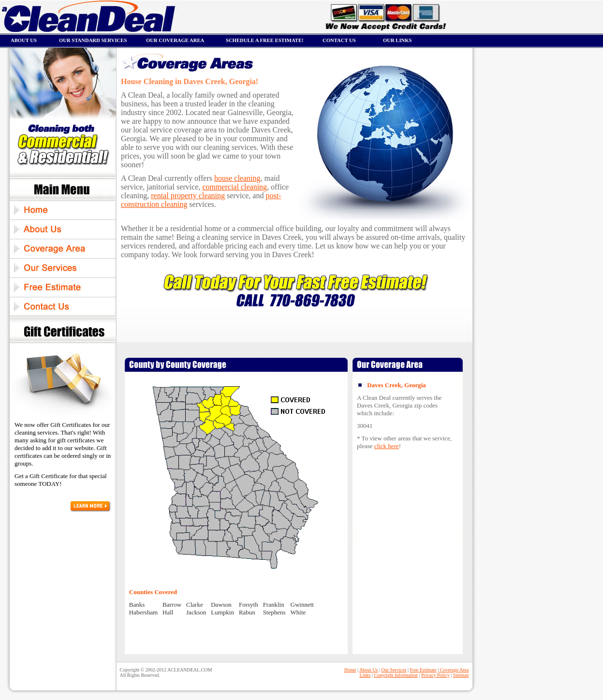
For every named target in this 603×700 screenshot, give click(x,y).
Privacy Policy (435, 675)
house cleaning (237, 178)
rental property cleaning (188, 196)
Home (350, 670)
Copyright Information (396, 675)
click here (387, 446)
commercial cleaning (235, 187)
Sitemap (461, 675)
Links (365, 675)
